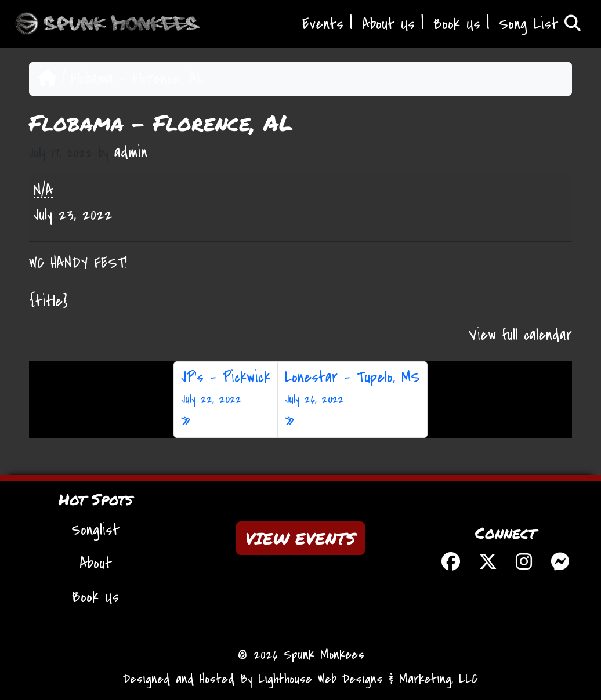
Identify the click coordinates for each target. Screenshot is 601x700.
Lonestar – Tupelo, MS (352, 388)
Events (323, 24)
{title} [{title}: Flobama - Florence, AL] (48, 302)
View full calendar (520, 335)
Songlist (95, 530)
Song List (540, 24)
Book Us (457, 24)
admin (131, 153)
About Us (388, 24)
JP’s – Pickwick (226, 388)
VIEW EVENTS (300, 538)
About (96, 564)
